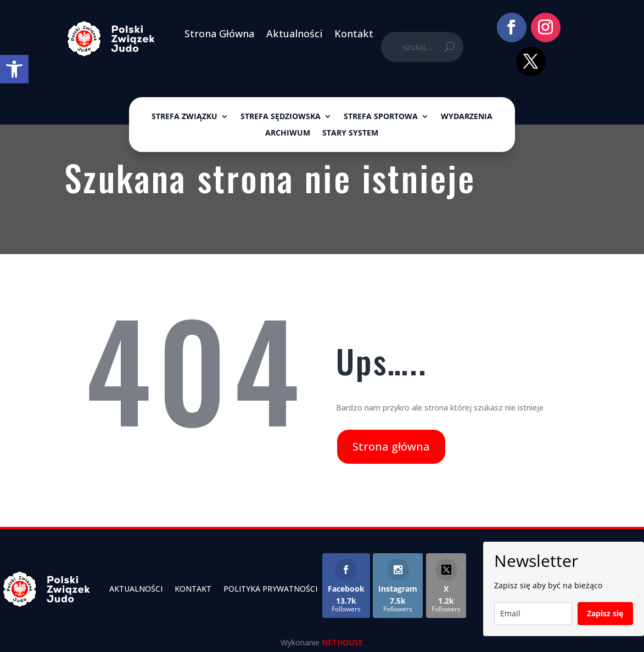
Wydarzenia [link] (467, 117)
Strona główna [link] (391, 446)
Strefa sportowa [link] (381, 117)
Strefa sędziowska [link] (281, 117)
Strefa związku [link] (184, 117)
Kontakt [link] (354, 33)
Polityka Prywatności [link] (270, 589)
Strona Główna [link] (219, 33)
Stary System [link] (350, 133)
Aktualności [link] (294, 33)
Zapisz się (605, 613)
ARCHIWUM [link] (288, 133)
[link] (14, 69)
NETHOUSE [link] (342, 642)
